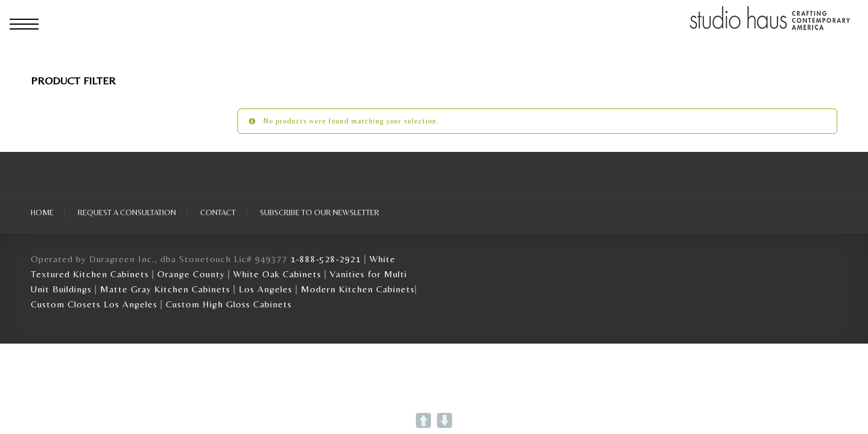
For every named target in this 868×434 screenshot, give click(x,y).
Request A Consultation (127, 212)
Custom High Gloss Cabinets (229, 304)
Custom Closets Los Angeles (94, 304)
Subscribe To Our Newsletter (319, 212)
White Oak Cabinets (277, 274)
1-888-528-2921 (326, 259)
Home (42, 212)
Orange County (193, 274)
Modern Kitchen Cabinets (358, 289)
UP (423, 420)
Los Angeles (266, 289)
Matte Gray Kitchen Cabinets (165, 289)
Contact (218, 212)
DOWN (445, 420)
